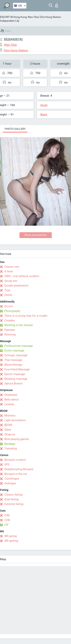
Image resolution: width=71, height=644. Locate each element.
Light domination (15, 420)
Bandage (10, 444)
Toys (7, 290)
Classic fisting (13, 495)
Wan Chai (33, 17)
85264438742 (13, 39)
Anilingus (10, 483)
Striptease (11, 395)
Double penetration (16, 286)
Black (44, 115)
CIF (6, 525)
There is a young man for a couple (26, 316)
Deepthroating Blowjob (19, 469)
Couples (10, 320)
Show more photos (35, 235)
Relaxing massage (16, 379)
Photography (12, 311)
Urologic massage (16, 355)
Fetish (8, 295)
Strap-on (10, 434)
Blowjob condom (15, 460)
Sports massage (15, 374)
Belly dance (12, 400)
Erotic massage (14, 351)
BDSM (8, 425)
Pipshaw (10, 330)
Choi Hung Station (50, 17)
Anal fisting (11, 499)
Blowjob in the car (16, 474)
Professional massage (19, 346)
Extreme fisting (14, 504)
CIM (7, 515)
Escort (9, 306)
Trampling (11, 448)
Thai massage (13, 360)
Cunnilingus (12, 479)
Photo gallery (15, 129)
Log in (57, 5)
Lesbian (9, 404)
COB (7, 520)
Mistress (10, 416)
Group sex (11, 281)
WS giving (11, 536)
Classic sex (12, 267)
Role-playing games (17, 439)
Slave (8, 430)
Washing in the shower (19, 325)
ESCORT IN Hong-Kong (13, 17)
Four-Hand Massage (17, 369)
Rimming (10, 335)
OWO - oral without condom (22, 276)
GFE (7, 464)
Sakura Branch (13, 383)
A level (9, 271)
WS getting (11, 541)
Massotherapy (13, 365)
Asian (44, 105)
